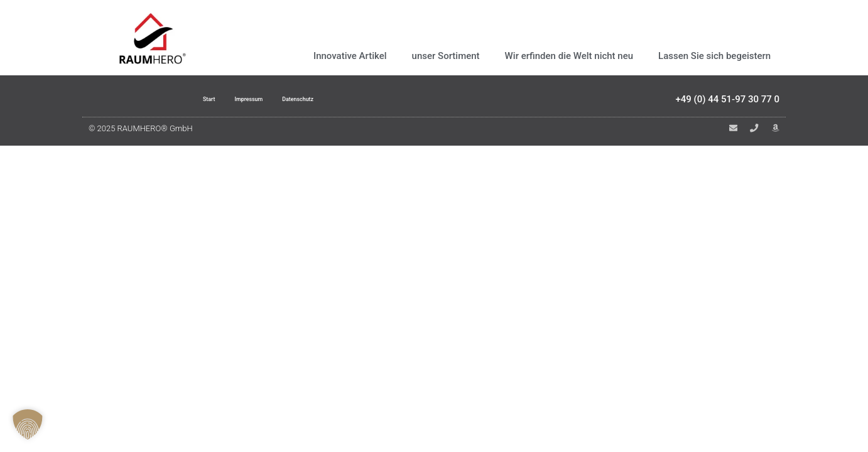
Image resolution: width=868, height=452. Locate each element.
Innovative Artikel (350, 56)
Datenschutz (312, 102)
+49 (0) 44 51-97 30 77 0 (727, 102)
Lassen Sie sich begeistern (714, 56)
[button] (28, 424)
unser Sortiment (446, 56)
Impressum (242, 102)
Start (189, 102)
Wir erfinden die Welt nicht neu (569, 56)
